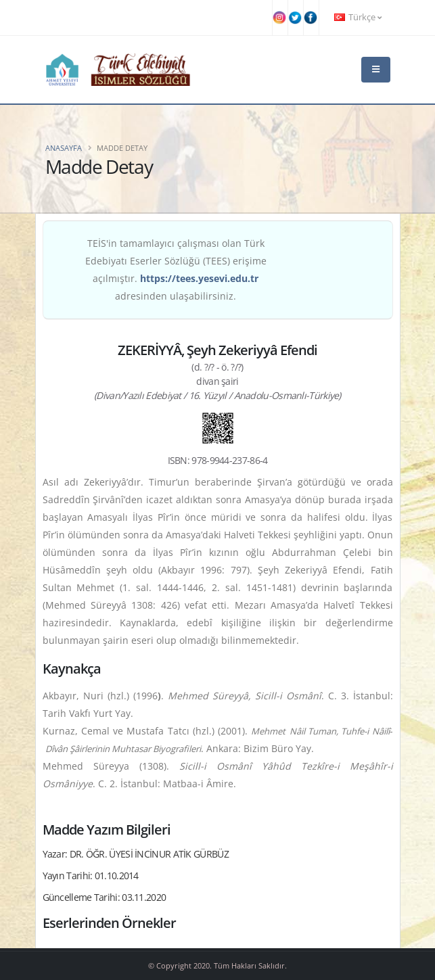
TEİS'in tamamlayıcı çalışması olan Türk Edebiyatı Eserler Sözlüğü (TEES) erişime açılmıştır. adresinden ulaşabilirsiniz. (176, 270)
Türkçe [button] (358, 17)
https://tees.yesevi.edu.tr (199, 278)
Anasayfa (64, 148)
